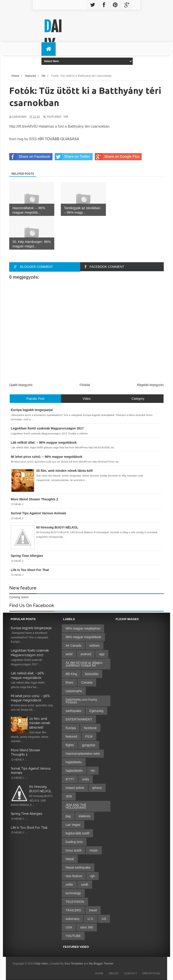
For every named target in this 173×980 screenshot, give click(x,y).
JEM (69, 796)
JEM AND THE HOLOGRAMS (76, 806)
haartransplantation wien (83, 754)
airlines (94, 646)
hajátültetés (74, 762)
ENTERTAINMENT (79, 719)
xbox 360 (87, 927)
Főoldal (85, 385)
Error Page (151, 973)
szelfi (85, 885)
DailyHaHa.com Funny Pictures (81, 701)
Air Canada (73, 646)
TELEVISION (75, 902)
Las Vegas (73, 825)
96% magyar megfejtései (83, 628)
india (86, 779)
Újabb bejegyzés (21, 385)
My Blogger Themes (101, 964)
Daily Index (42, 964)
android (86, 654)
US (104, 919)
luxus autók (74, 850)
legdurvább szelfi (77, 833)
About (114, 973)
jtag (68, 816)
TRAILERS (73, 910)
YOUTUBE (73, 936)
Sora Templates (74, 964)
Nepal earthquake (78, 867)
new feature (74, 876)
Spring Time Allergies (27, 814)
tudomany (72, 919)
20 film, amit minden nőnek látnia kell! (40, 723)
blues (69, 682)
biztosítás (92, 674)
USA (69, 927)
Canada (87, 682)
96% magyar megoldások (83, 637)
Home (99, 973)
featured (54, 117)
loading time (74, 842)
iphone (97, 788)
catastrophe (74, 691)
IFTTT (70, 779)
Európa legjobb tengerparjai (31, 628)
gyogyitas (89, 745)
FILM (89, 736)
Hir (66, 117)
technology (73, 893)
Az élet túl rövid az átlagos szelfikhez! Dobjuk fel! (84, 664)
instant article (75, 788)
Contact (130, 973)
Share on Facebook (30, 157)
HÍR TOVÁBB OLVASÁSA (58, 139)
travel (93, 910)
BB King (71, 674)
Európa (71, 728)
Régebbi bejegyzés (150, 385)
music (94, 850)
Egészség (96, 711)
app (102, 654)
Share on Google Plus (117, 157)
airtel (69, 654)
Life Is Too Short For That (29, 828)
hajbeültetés (74, 771)
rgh (92, 876)
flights (70, 745)
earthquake (73, 711)
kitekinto (85, 816)
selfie (69, 885)
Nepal (70, 859)
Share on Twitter (73, 157)
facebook (90, 728)
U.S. (91, 919)
